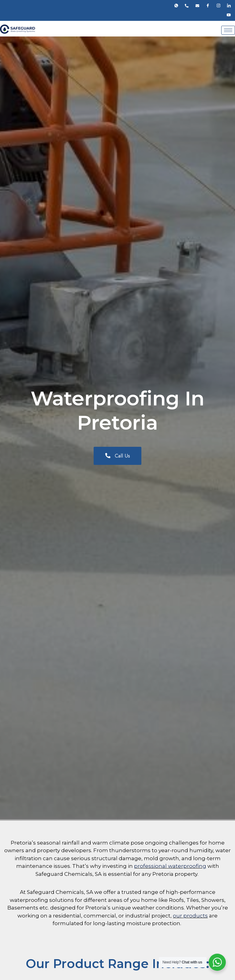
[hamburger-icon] (228, 30)
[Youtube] (229, 15)
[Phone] (187, 6)
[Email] (197, 6)
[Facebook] (208, 6)
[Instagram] (218, 6)
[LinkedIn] (229, 6)
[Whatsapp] (176, 6)
